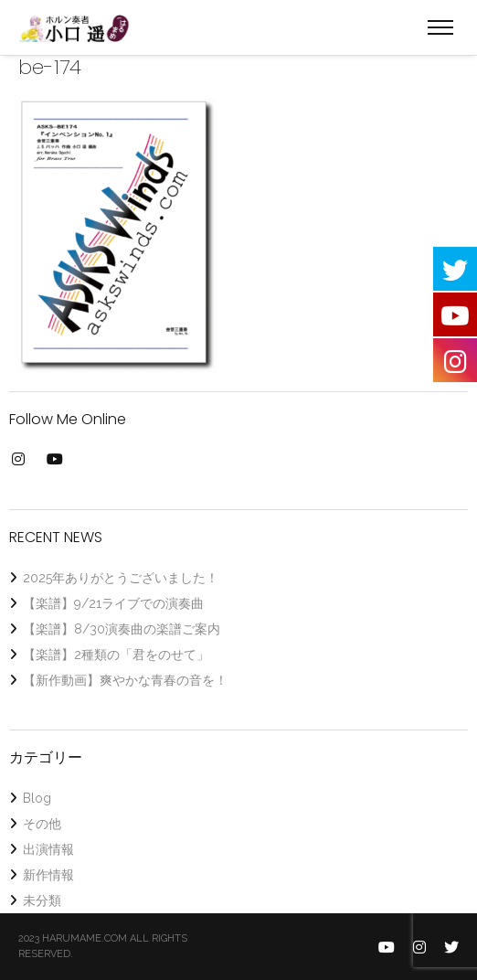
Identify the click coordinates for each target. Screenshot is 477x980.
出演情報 (48, 849)
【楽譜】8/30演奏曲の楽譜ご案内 (122, 629)
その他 (42, 824)
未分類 (42, 900)
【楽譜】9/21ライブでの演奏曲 (113, 603)
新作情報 (48, 875)
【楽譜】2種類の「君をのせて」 (116, 655)
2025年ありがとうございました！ (121, 578)
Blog (37, 798)
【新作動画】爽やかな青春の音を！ (125, 680)
